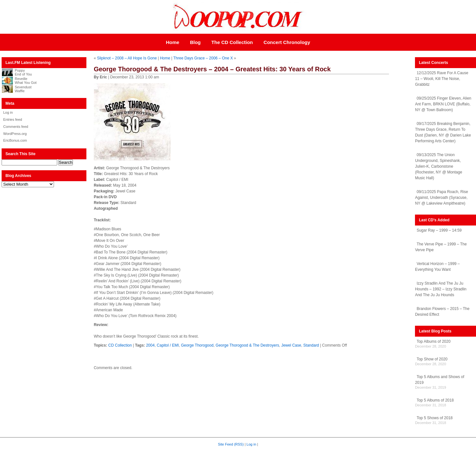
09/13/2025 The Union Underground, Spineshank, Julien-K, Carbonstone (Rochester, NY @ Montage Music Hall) (439, 166)
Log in (8, 112)
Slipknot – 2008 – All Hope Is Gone (127, 58)
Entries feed (13, 119)
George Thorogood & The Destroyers (247, 345)
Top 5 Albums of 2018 (435, 400)
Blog (195, 42)
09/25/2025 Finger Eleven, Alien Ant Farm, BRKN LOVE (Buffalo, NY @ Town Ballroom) (443, 104)
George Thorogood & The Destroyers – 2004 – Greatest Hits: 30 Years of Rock (212, 69)
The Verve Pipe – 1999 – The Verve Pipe (441, 247)
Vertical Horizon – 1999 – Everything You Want (437, 267)
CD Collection (120, 345)
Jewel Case (291, 345)
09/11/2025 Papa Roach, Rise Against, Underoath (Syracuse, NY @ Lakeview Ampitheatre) (441, 198)
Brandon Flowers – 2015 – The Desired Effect (442, 312)
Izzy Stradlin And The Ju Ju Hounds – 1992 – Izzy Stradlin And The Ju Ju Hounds (441, 289)
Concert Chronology (287, 42)
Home (172, 42)
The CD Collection (232, 42)
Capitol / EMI (168, 345)
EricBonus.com (15, 140)
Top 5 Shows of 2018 (435, 418)
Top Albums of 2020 (433, 341)
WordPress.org (15, 134)
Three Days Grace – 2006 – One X (203, 58)
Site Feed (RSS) (231, 444)
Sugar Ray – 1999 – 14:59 (439, 230)
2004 (150, 345)
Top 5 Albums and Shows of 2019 (440, 380)
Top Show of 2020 (432, 359)
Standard (311, 345)
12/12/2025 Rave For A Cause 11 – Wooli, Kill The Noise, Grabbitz (442, 79)
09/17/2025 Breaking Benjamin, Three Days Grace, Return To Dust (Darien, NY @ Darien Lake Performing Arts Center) (443, 132)
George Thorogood (197, 345)
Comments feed (16, 127)
